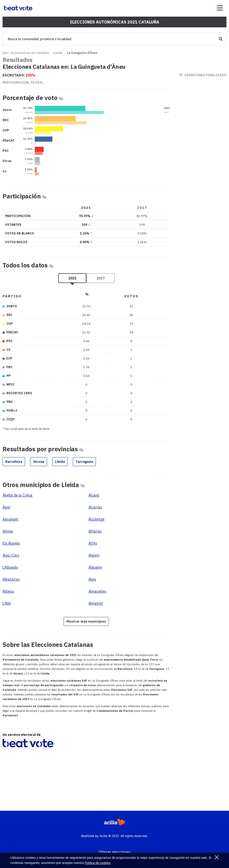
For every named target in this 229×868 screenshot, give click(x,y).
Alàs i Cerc (11, 555)
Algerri (94, 555)
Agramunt (10, 519)
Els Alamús (11, 543)
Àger (7, 507)
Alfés (93, 543)
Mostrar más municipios (86, 621)
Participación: (23, 82)
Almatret (96, 603)
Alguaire (95, 567)
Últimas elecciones (115, 852)
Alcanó (94, 495)
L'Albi (7, 603)
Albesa (8, 591)
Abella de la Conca (18, 495)
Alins (92, 579)
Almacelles (97, 591)
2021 (72, 278)
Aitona (8, 531)
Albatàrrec (11, 579)
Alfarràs (95, 531)
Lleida (58, 53)
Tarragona (84, 462)
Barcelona (14, 462)
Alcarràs (95, 507)
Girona (39, 462)
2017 (100, 278)
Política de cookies (97, 863)
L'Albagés (10, 567)
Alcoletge (96, 519)
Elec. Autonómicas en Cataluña (26, 53)
